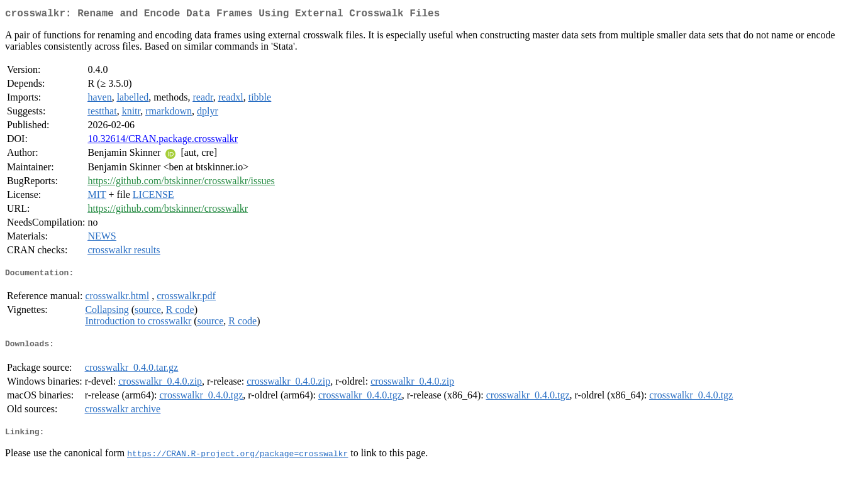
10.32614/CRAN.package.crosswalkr (163, 141)
